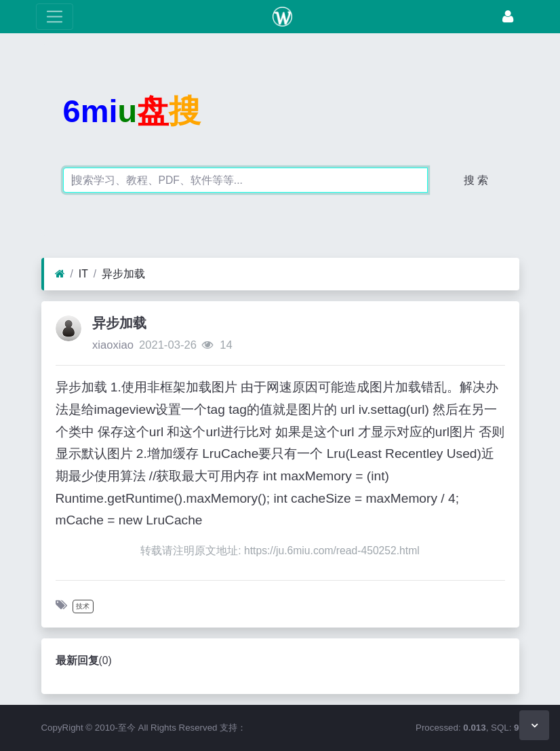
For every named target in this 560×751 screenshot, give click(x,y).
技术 (83, 606)
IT (83, 274)
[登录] (508, 17)
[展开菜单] (55, 17)
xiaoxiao (113, 345)
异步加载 (123, 274)
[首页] (60, 274)
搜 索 (476, 180)
